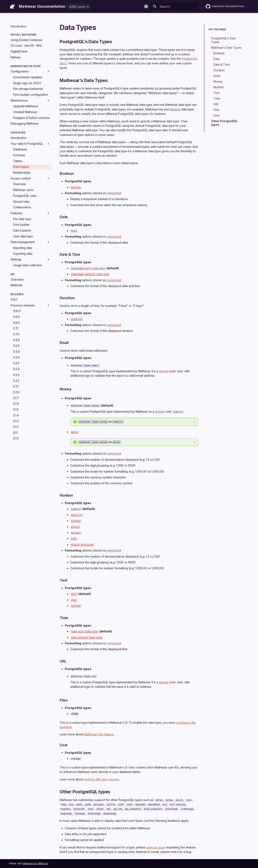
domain (164, 371)
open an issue (156, 847)
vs (101, 422)
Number (175, 109)
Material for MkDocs (35, 863)
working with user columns (102, 779)
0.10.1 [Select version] (78, 7)
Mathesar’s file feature (99, 734)
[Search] (174, 6)
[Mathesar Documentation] (12, 6)
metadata (113, 193)
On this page (217, 29)
